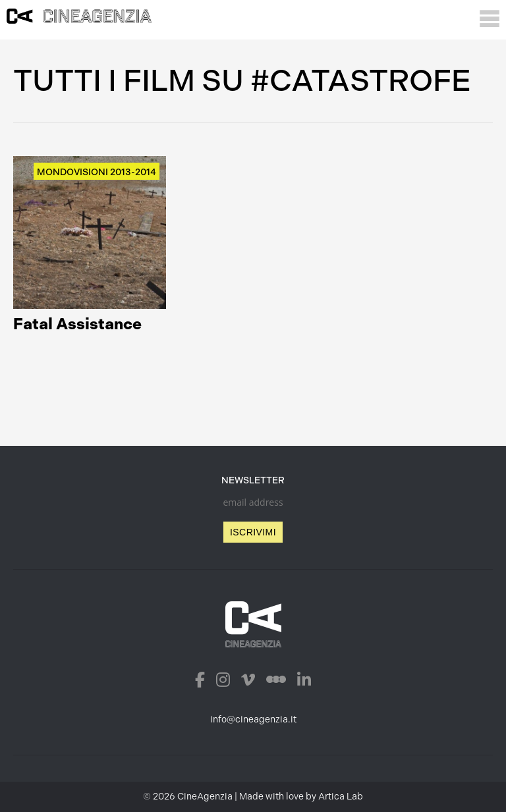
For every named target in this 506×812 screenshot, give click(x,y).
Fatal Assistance (77, 324)
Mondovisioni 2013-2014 (97, 172)
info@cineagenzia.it (253, 719)
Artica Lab (341, 797)
